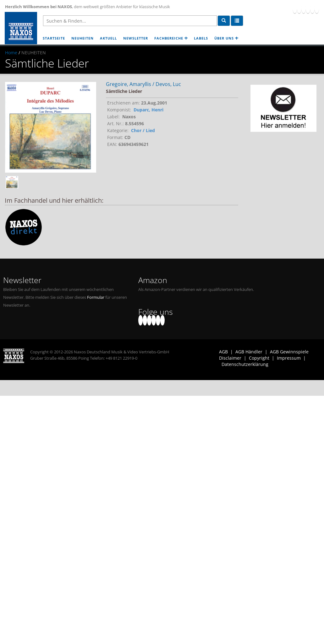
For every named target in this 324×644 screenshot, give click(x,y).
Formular (96, 297)
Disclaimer (230, 358)
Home (11, 53)
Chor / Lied (143, 130)
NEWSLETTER (136, 38)
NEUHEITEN (82, 38)
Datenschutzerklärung (245, 364)
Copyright (259, 358)
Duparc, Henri (148, 110)
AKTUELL (108, 38)
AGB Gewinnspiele (289, 352)
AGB (223, 352)
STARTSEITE (54, 38)
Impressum (289, 358)
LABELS (201, 38)
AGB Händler (249, 352)
